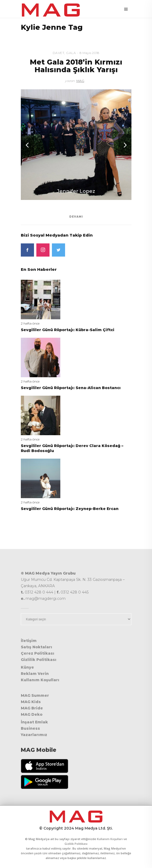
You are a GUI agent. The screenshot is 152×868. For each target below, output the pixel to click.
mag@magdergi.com (46, 599)
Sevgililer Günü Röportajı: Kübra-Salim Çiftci (68, 330)
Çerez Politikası (38, 653)
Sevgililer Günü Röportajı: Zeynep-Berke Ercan (70, 509)
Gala (71, 53)
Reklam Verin (35, 674)
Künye (27, 667)
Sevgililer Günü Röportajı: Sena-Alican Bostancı (71, 388)
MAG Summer (35, 695)
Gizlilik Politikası (39, 660)
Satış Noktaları (36, 647)
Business (30, 728)
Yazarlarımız (34, 735)
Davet (59, 53)
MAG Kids (31, 702)
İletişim (29, 641)
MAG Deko (32, 714)
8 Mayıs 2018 (89, 53)
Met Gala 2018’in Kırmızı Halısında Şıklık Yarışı (76, 66)
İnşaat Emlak (34, 722)
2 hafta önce (30, 323)
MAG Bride (32, 708)
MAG (80, 81)
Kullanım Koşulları (40, 680)
